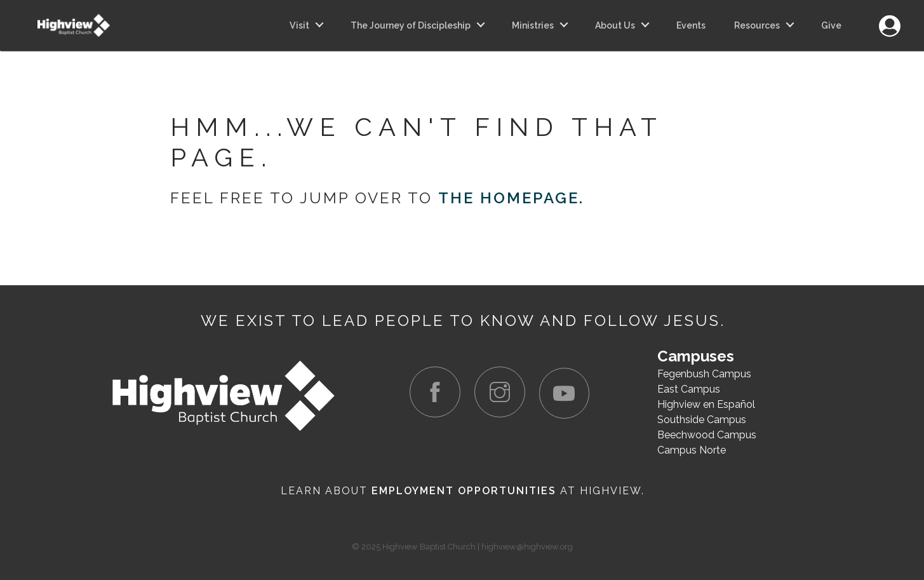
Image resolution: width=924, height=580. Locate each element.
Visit (299, 25)
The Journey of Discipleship (411, 25)
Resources (757, 25)
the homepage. (511, 198)
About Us (615, 25)
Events (691, 25)
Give (831, 25)
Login (889, 19)
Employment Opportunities (464, 491)
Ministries (533, 25)
